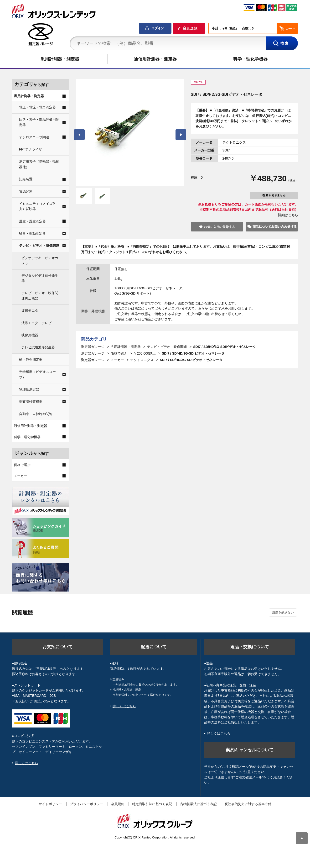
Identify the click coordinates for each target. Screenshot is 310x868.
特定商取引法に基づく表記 (152, 804)
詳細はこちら (288, 215)
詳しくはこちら (26, 763)
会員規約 (118, 804)
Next (181, 135)
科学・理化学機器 (250, 59)
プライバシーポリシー (87, 804)
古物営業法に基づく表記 (198, 804)
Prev (79, 135)
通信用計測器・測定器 (155, 59)
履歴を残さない (283, 612)
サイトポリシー (50, 804)
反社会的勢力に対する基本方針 (248, 804)
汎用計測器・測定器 (60, 59)
